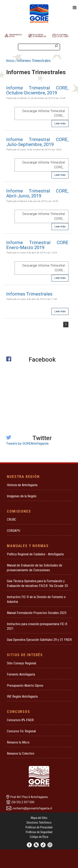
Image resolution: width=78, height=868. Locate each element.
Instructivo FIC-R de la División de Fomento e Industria (36, 599)
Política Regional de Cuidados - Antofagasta (35, 554)
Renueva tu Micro (18, 742)
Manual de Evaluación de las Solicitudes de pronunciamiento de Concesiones (35, 568)
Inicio (10, 61)
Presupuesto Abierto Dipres (25, 686)
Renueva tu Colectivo (21, 753)
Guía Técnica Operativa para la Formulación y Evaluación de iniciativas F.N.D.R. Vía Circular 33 (37, 583)
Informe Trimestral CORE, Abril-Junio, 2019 (37, 193)
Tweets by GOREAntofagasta (27, 443)
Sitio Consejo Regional (21, 663)
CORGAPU (14, 531)
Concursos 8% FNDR (20, 720)
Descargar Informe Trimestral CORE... (44, 268)
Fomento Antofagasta (21, 674)
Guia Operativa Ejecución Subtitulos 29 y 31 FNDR (39, 640)
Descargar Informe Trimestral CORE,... (44, 113)
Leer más (60, 123)
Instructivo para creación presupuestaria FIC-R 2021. (37, 626)
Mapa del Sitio (39, 818)
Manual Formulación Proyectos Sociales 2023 (37, 613)
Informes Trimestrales (34, 61)
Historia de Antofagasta (22, 485)
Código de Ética (39, 837)
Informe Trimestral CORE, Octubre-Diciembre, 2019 (37, 90)
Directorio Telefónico (39, 823)
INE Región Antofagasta (22, 696)
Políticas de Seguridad (39, 832)
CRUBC (12, 519)
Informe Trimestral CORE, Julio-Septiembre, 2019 (37, 142)
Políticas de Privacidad (39, 827)
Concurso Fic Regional (21, 731)
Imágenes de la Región (22, 496)
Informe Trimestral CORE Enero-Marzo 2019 (37, 245)
